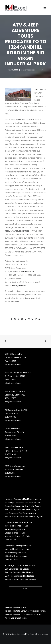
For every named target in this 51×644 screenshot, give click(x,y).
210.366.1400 (10, 436)
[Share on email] (39, 319)
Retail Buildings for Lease (16, 553)
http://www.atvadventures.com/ (19, 231)
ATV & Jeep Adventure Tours (18, 120)
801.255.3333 (10, 473)
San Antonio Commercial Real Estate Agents (24, 517)
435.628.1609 (10, 380)
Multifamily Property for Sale (17, 536)
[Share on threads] (19, 319)
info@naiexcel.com (13, 365)
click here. (15, 302)
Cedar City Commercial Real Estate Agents (23, 506)
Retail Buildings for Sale (15, 530)
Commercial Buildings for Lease (18, 546)
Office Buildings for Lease (16, 556)
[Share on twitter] (15, 319)
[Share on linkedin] (26, 319)
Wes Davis (39, 90)
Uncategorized (29, 70)
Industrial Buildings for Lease (17, 549)
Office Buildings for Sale (15, 533)
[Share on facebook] (12, 319)
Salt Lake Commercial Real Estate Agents (22, 510)
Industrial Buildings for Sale (17, 526)
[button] (45, 8)
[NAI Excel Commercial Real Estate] (16, 8)
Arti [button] (26, 589)
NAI (42, 70)
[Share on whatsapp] (29, 319)
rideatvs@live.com (18, 286)
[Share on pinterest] (22, 319)
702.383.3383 (10, 361)
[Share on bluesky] (32, 319)
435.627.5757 (11, 398)
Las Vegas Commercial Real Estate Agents (23, 499)
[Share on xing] (36, 319)
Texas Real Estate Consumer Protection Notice (25, 611)
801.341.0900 (10, 417)
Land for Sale (10, 540)
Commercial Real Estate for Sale (18, 523)
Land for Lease (11, 560)
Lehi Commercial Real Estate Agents (20, 513)
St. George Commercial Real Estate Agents (23, 503)
